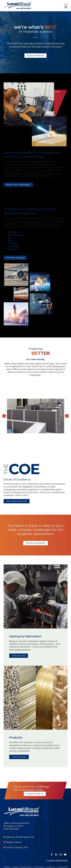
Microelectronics (16, 235)
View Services (19, 656)
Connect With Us (35, 794)
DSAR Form (51, 867)
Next (67, 416)
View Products (19, 757)
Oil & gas (13, 243)
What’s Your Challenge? (18, 185)
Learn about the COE (17, 501)
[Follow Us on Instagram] (61, 855)
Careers (7, 867)
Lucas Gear (62, 867)
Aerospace (13, 232)
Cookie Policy (39, 867)
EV (10, 238)
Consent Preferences (57, 860)
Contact (15, 867)
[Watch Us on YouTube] (65, 855)
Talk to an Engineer (35, 543)
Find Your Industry (15, 258)
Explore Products (35, 56)
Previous (4, 416)
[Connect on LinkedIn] (56, 855)
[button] (66, 6)
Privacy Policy (26, 867)
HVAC (11, 240)
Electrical (13, 249)
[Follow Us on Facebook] (52, 855)
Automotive (14, 246)
